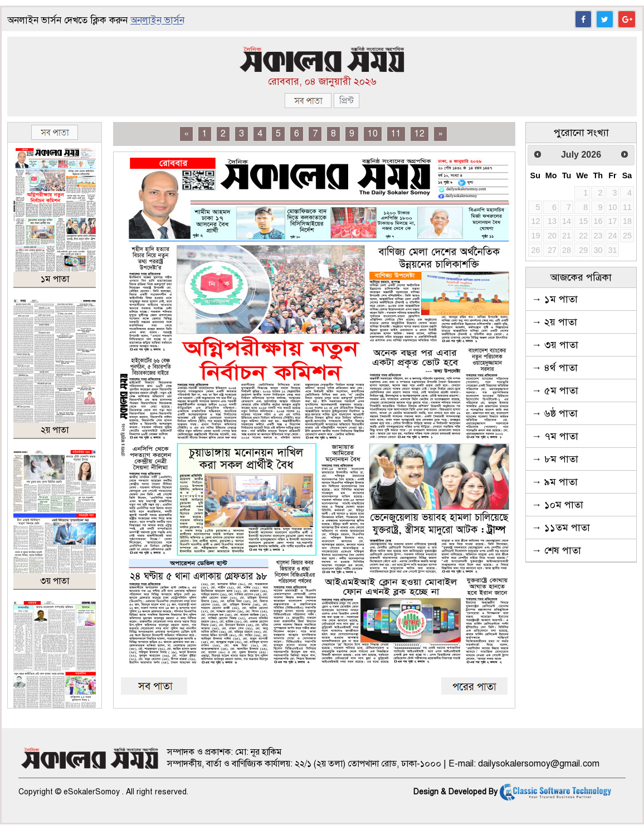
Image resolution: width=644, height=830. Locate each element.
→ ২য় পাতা (554, 322)
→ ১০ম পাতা (557, 505)
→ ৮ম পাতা (555, 459)
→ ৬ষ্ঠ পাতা (555, 413)
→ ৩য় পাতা (555, 345)
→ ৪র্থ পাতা (555, 368)
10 (373, 134)
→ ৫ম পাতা (555, 390)
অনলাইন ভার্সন (157, 20)
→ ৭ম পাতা (555, 436)
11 (396, 134)
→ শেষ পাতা (556, 550)
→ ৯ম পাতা (555, 482)
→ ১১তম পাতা (561, 528)
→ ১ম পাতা (555, 299)
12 (419, 134)
